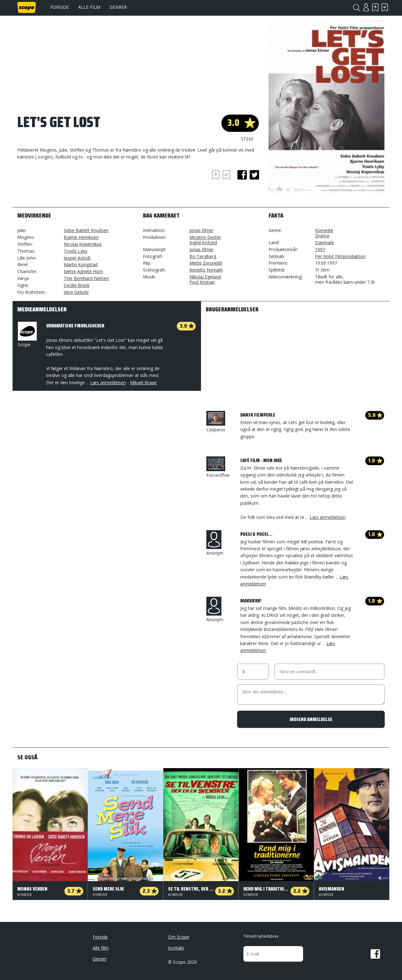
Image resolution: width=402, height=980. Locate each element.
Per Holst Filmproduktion (340, 256)
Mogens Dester (205, 237)
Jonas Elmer (201, 230)
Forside (60, 7)
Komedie (324, 230)
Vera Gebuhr (76, 292)
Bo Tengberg (203, 256)
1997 (320, 249)
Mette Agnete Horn (83, 271)
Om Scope (179, 937)
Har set (385, 7)
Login (366, 7)
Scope (27, 335)
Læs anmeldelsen (108, 382)
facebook (242, 175)
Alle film (89, 7)
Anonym (215, 543)
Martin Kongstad (81, 264)
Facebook (375, 954)
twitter (254, 175)
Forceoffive (218, 467)
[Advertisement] (68, 186)
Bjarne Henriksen (81, 237)
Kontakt (176, 948)
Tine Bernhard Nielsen (86, 278)
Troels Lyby (76, 251)
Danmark (324, 242)
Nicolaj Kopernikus (83, 244)
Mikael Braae (143, 382)
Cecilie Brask (77, 285)
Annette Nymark (206, 270)
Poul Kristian (202, 282)
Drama (322, 236)
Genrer (118, 7)
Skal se (375, 7)
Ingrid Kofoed (203, 242)
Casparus (216, 422)
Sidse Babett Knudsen (86, 230)
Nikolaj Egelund (205, 277)
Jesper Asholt (77, 258)
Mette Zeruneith (206, 263)
